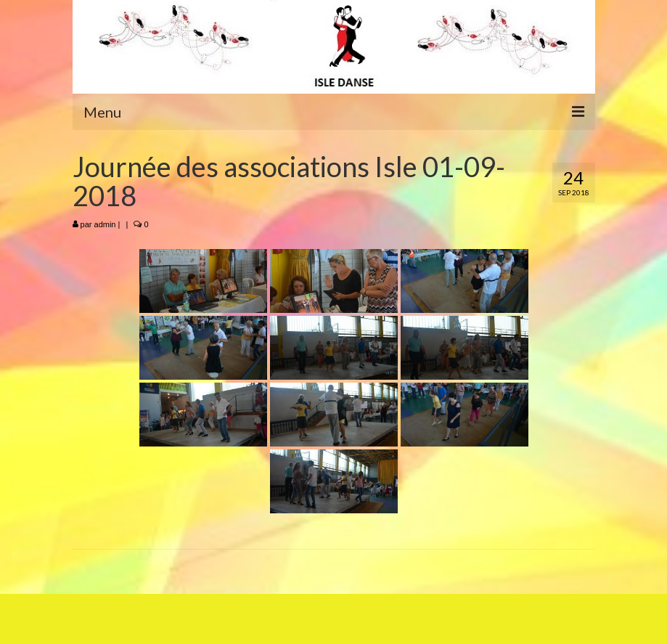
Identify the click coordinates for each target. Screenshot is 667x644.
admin (105, 224)
